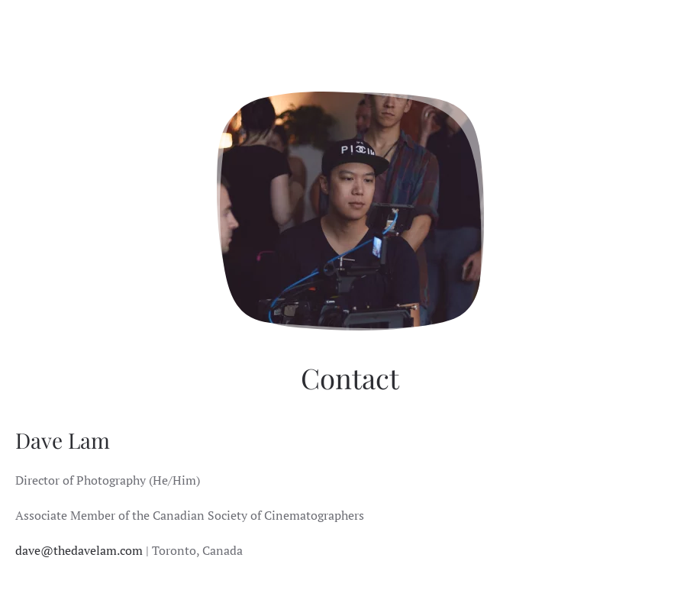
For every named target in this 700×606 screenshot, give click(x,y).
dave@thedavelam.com (79, 550)
